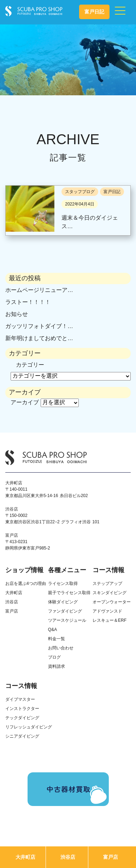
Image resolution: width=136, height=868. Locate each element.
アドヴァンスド (107, 611)
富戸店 (111, 857)
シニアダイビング (22, 736)
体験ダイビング (63, 602)
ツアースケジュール (67, 620)
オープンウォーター (112, 602)
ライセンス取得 (63, 584)
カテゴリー (30, 365)
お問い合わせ (61, 648)
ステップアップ (107, 584)
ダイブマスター (20, 699)
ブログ (54, 657)
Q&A (52, 630)
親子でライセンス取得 (69, 593)
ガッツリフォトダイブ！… (39, 326)
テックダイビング (22, 718)
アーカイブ (25, 402)
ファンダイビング (65, 611)
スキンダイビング (110, 593)
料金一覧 (57, 639)
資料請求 (57, 666)
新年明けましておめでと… (39, 338)
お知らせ (17, 314)
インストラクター (22, 709)
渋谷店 (68, 857)
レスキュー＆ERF (110, 620)
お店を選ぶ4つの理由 (26, 584)
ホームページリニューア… (39, 290)
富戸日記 (94, 12)
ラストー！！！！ (28, 302)
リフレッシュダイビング (29, 727)
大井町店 (25, 857)
